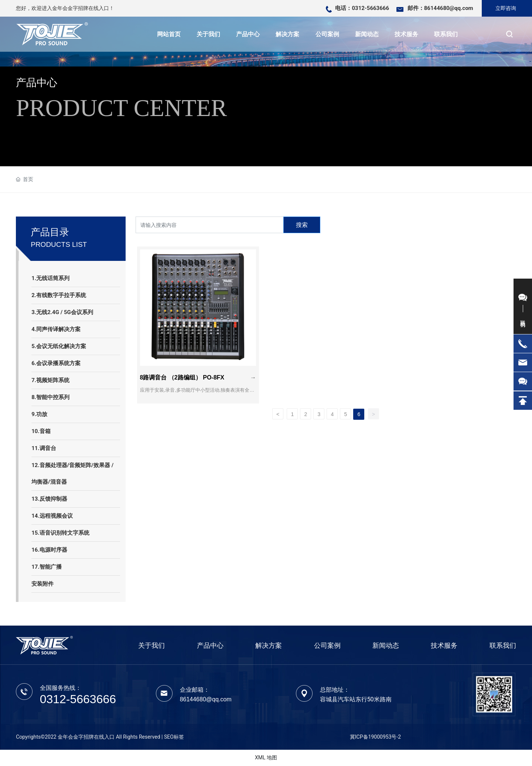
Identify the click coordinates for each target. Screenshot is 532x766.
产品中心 (37, 83)
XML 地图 (266, 758)
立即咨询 (506, 8)
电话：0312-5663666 (362, 8)
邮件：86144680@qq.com (440, 8)
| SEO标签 (173, 737)
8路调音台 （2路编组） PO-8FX (185, 369)
